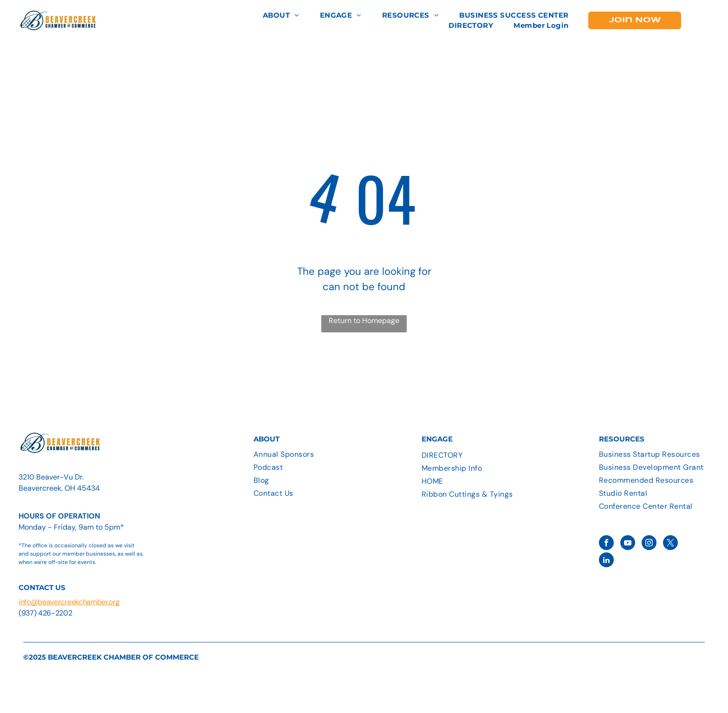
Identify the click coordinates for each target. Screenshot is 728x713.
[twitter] (670, 544)
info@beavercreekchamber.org (69, 602)
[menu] (708, 20)
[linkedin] (606, 561)
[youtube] (628, 544)
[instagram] (649, 544)
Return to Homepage (364, 321)
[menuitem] (281, 16)
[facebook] (606, 544)
